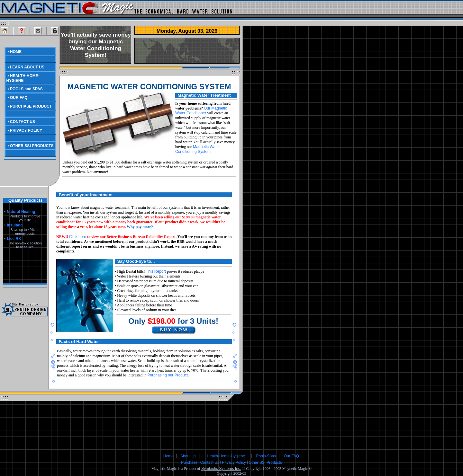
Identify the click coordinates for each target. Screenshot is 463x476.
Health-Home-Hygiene (226, 456)
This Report (156, 271)
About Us (188, 456)
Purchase (189, 463)
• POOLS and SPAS (25, 89)
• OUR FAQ (18, 98)
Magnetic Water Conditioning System (198, 149)
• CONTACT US (21, 122)
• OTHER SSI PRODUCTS (31, 146)
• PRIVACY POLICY (25, 130)
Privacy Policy (234, 463)
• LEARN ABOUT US (26, 67)
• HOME (15, 52)
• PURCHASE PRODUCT (30, 106)
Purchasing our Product (168, 375)
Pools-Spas (266, 456)
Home (168, 456)
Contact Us (209, 463)
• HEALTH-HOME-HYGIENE (23, 78)
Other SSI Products (265, 463)
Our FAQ (291, 456)
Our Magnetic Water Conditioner (201, 111)
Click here (78, 237)
